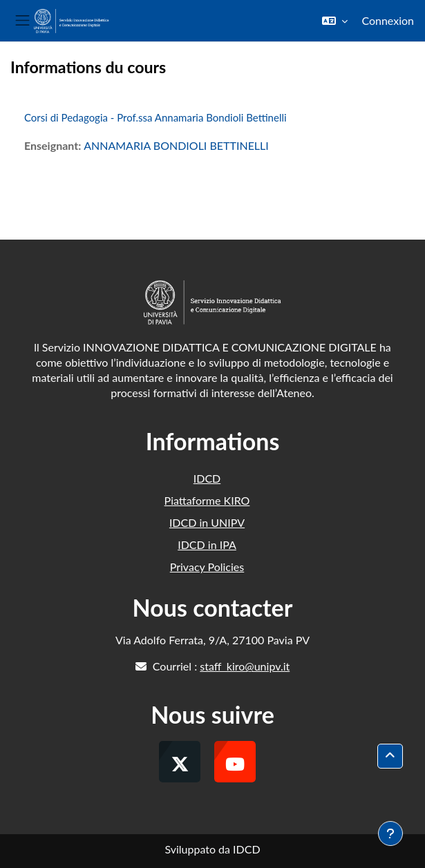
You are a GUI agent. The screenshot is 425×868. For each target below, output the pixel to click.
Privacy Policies (207, 567)
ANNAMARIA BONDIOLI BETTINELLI (176, 145)
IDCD (207, 478)
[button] (335, 21)
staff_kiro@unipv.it (245, 666)
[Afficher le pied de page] (390, 833)
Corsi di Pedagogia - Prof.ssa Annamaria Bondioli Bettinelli (155, 117)
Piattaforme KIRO (207, 500)
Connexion (388, 20)
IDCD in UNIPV (207, 522)
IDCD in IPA (207, 544)
